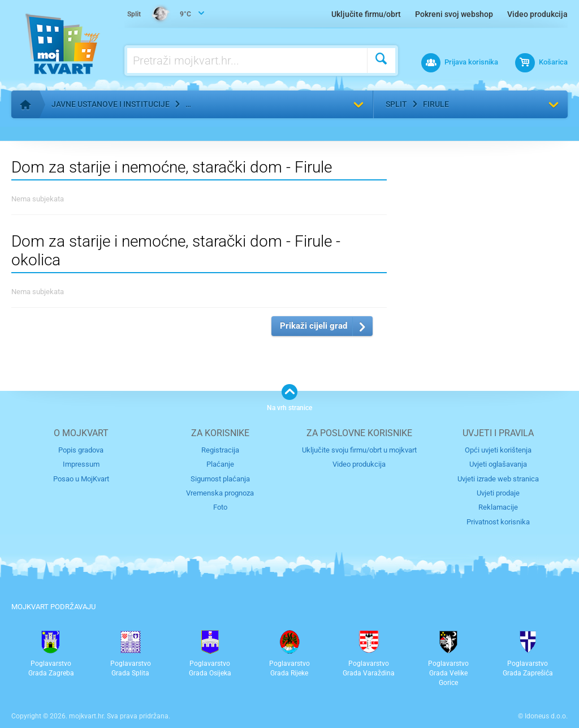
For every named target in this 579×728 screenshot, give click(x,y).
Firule (436, 104)
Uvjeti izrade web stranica (498, 479)
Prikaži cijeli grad (314, 326)
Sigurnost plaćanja (220, 479)
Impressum (81, 464)
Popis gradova (81, 450)
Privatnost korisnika (498, 522)
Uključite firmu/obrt (366, 14)
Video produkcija (537, 14)
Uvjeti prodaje (498, 493)
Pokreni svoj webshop (454, 14)
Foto (220, 507)
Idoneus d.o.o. (546, 716)
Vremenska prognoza (220, 493)
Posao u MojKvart (81, 479)
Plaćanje (220, 464)
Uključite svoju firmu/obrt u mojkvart (359, 450)
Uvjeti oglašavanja (498, 464)
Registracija (220, 450)
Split (396, 104)
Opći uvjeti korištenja (498, 450)
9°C (159, 15)
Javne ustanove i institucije (111, 104)
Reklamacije (498, 507)
